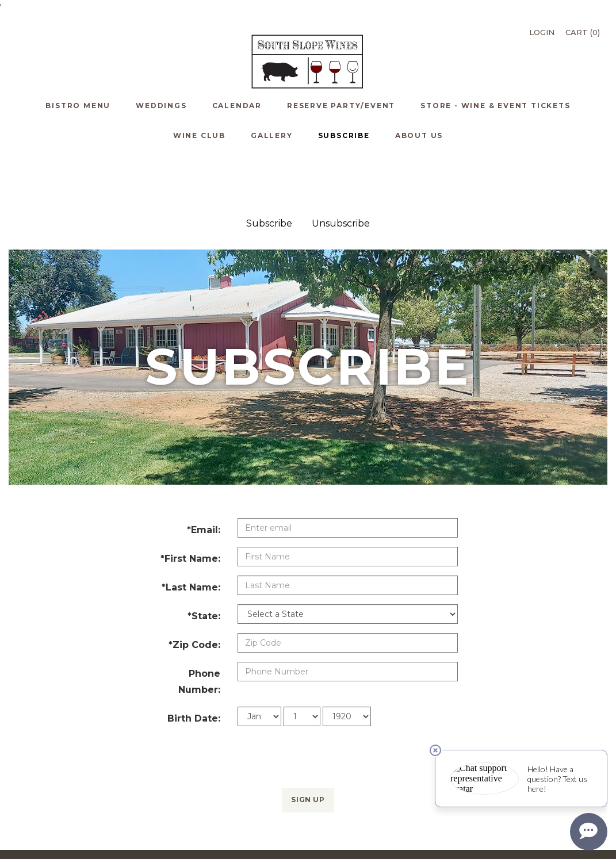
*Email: (204, 468)
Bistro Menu (47, 819)
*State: (204, 555)
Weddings (86, 819)
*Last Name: (191, 526)
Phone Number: (199, 620)
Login (542, 32)
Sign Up (308, 738)
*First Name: (190, 497)
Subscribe (269, 162)
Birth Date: (194, 657)
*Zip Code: (194, 583)
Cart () (583, 32)
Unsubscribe (341, 162)
